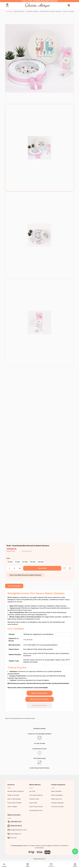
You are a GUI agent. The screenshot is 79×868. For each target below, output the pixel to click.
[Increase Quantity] (21, 568)
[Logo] (38, 5)
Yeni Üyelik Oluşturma (36, 795)
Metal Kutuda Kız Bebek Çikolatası (30, 575)
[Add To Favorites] (64, 568)
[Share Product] (70, 568)
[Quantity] (14, 568)
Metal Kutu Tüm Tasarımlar (40, 699)
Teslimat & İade (34, 799)
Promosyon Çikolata (57, 807)
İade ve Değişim (12, 807)
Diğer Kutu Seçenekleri (39, 693)
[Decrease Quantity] (8, 568)
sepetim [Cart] (28, 865)
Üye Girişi (32, 791)
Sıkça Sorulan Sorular (39, 705)
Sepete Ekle (42, 568)
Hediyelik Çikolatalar (57, 803)
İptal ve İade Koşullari (14, 799)
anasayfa (4, 865)
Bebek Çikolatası (56, 791)
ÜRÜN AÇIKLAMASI (14, 586)
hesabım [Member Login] (75, 865)
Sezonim (43, 859)
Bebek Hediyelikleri (57, 795)
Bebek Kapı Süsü (57, 799)
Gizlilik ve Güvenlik (13, 795)
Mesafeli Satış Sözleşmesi (16, 791)
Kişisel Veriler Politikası (14, 803)
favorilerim (51, 865)
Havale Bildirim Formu (36, 810)
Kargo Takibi (33, 803)
